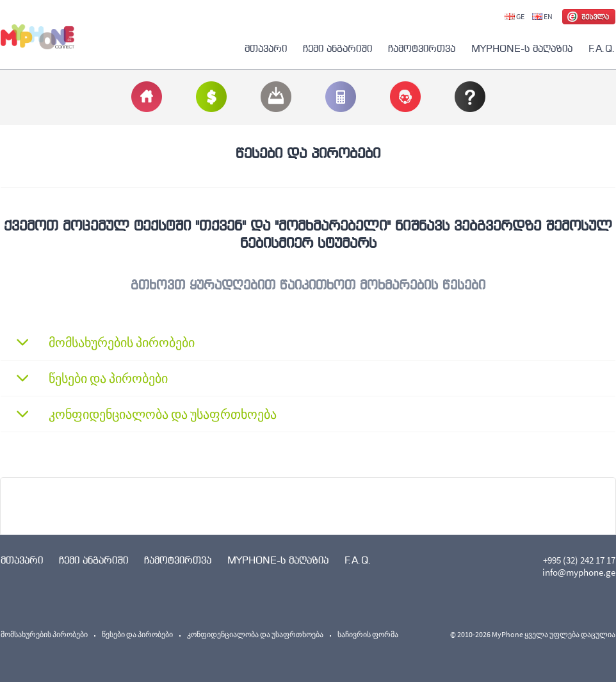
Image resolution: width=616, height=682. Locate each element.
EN (542, 16)
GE (515, 16)
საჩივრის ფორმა (368, 634)
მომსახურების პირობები (44, 634)
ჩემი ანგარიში (337, 48)
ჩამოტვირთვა (422, 48)
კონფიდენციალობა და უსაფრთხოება (255, 634)
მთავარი (266, 48)
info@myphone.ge (579, 572)
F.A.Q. (602, 48)
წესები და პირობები (137, 634)
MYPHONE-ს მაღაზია (522, 48)
